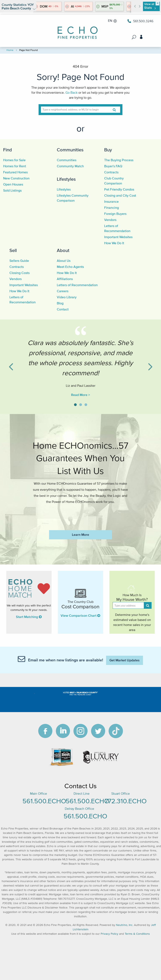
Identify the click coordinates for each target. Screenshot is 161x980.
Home (10, 50)
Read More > (80, 395)
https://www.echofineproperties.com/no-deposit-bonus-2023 (80, 514)
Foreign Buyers (115, 214)
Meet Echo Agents (70, 267)
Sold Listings (12, 190)
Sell (13, 250)
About (63, 250)
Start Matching (29, 617)
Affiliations (65, 279)
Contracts (111, 172)
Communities (70, 150)
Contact (63, 309)
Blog (60, 303)
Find (8, 150)
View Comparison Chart (80, 615)
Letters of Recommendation (77, 285)
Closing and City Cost (120, 195)
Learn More (80, 535)
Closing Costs (19, 273)
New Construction (16, 178)
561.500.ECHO (44, 801)
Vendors (110, 220)
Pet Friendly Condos (119, 189)
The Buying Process (119, 160)
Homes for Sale (14, 160)
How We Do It (114, 243)
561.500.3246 (140, 21)
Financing (112, 208)
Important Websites (118, 237)
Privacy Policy (109, 934)
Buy (108, 150)
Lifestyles (66, 179)
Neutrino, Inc (124, 925)
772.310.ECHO (126, 801)
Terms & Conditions (137, 934)
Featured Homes (15, 172)
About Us (64, 261)
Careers (63, 291)
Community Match (70, 166)
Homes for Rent (15, 166)
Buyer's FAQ (113, 166)
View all (150, 6)
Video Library (67, 297)
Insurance (111, 201)
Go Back (71, 92)
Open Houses (13, 184)
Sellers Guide (19, 261)
